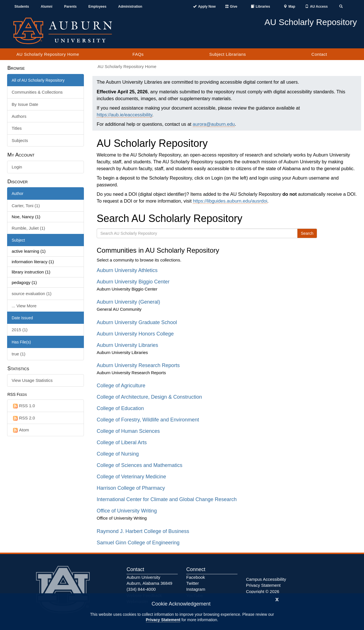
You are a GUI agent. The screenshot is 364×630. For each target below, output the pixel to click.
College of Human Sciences (128, 431)
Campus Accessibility (266, 579)
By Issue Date (25, 104)
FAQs (138, 54)
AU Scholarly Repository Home (48, 54)
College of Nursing (118, 454)
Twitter (193, 583)
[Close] (277, 599)
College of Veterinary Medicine (131, 477)
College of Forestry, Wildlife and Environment (148, 420)
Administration (130, 7)
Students (22, 7)
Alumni (46, 7)
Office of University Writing (127, 511)
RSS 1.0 (23, 406)
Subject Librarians (228, 54)
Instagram (196, 589)
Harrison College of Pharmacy (131, 488)
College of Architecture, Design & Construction (149, 397)
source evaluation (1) (32, 294)
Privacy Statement (163, 620)
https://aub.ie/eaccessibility (124, 115)
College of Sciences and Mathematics (139, 465)
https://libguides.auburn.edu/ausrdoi (230, 201)
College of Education (120, 408)
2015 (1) (20, 330)
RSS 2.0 (23, 418)
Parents (70, 7)
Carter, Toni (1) (26, 206)
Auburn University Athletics (127, 270)
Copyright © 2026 (263, 591)
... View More (24, 306)
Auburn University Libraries (127, 345)
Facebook (196, 577)
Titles (17, 128)
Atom (20, 430)
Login (17, 167)
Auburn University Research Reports (138, 365)
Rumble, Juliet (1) (28, 228)
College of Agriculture (121, 386)
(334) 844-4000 (141, 589)
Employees (97, 7)
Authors (19, 116)
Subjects (20, 140)
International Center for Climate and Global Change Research (167, 499)
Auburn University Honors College (135, 334)
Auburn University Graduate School (137, 322)
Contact (319, 54)
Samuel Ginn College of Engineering (138, 543)
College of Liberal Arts (122, 442)
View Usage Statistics (32, 380)
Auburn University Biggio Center (133, 282)
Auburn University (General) (128, 302)
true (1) (18, 354)
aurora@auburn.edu (214, 124)
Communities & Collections (37, 92)
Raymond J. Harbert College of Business (143, 531)
